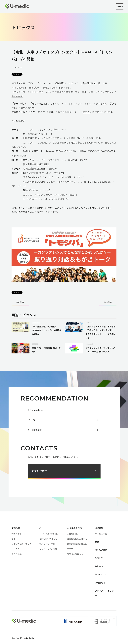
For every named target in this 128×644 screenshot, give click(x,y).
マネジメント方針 (47, 544)
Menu (120, 6)
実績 (97, 542)
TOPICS (99, 558)
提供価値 (99, 528)
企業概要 (16, 528)
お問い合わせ (39, 471)
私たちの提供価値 (36, 410)
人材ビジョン (73, 534)
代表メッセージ (19, 534)
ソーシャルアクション (49, 534)
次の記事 (108, 302)
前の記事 (20, 302)
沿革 (14, 539)
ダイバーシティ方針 (48, 549)
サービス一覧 (101, 534)
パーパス (32, 420)
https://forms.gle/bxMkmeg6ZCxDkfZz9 (46, 199)
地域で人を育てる (75, 554)
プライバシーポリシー (105, 591)
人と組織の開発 (35, 430)
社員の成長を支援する (77, 539)
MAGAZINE (101, 550)
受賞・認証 (17, 554)
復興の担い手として (48, 539)
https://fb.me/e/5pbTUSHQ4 (39, 182)
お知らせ (99, 566)
